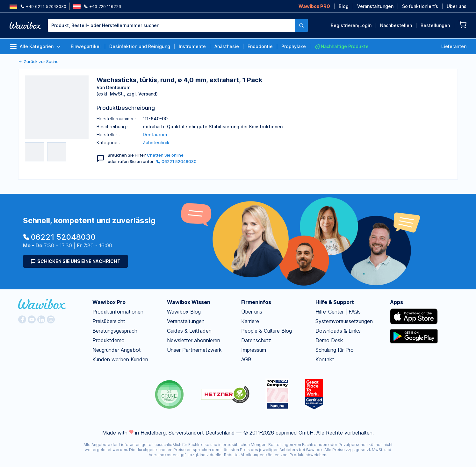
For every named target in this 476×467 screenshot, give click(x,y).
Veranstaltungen (375, 6)
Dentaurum (155, 134)
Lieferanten (454, 46)
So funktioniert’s (420, 6)
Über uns (457, 6)
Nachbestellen (396, 25)
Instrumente (192, 46)
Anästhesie (227, 46)
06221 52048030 (176, 161)
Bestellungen (435, 25)
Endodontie (260, 46)
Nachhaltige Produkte (342, 46)
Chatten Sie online (165, 155)
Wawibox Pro (109, 302)
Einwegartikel (86, 46)
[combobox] (178, 25)
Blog (344, 6)
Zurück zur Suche (38, 61)
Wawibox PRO (314, 6)
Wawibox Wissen (189, 302)
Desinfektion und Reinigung (140, 46)
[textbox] (171, 25)
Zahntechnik (156, 142)
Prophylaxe (294, 46)
